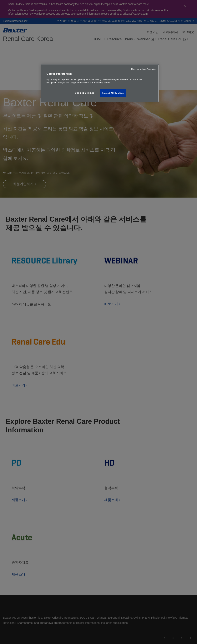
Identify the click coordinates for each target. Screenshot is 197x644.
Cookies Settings (85, 93)
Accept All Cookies (113, 93)
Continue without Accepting (144, 69)
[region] (100, 83)
